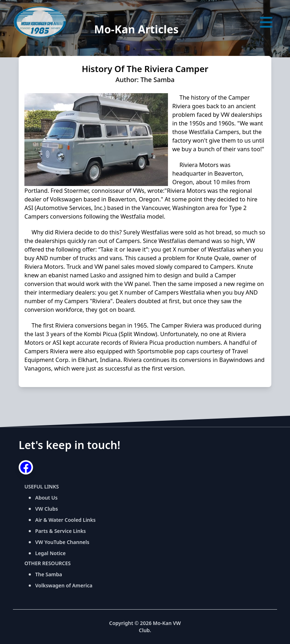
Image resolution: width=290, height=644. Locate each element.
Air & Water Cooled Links (65, 520)
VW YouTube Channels (62, 542)
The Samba (49, 574)
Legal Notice (50, 553)
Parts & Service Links (60, 531)
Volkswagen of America (64, 585)
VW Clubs (46, 509)
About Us (46, 498)
